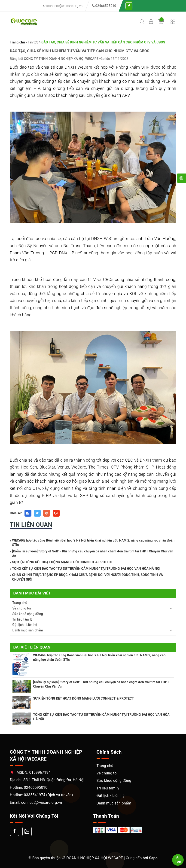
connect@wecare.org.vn (63, 6)
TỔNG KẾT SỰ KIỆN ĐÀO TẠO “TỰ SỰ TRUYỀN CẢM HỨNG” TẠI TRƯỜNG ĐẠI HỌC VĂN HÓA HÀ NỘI (86, 569)
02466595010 (36, 787)
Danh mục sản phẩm (28, 630)
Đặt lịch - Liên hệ (25, 625)
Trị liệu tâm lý (23, 619)
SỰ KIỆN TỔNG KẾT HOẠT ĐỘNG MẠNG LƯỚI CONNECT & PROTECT (63, 562)
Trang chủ (20, 603)
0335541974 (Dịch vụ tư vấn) (48, 795)
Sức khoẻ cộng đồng (28, 614)
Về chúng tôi (22, 608)
